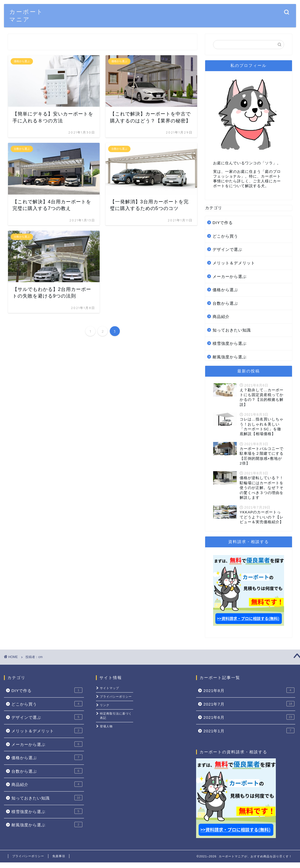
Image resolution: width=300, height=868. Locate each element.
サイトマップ (109, 688)
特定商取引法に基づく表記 (116, 716)
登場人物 (106, 726)
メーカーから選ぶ (230, 276)
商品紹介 (221, 317)
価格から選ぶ (225, 290)
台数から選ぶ (225, 303)
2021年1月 (249, 731)
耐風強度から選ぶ (230, 357)
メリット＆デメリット (234, 263)
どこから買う (225, 236)
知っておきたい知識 (232, 330)
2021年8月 (249, 690)
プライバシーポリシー (116, 697)
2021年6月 (249, 717)
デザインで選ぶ (227, 249)
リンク (105, 705)
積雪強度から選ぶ (230, 343)
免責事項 (59, 856)
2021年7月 (249, 704)
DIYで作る (223, 223)
